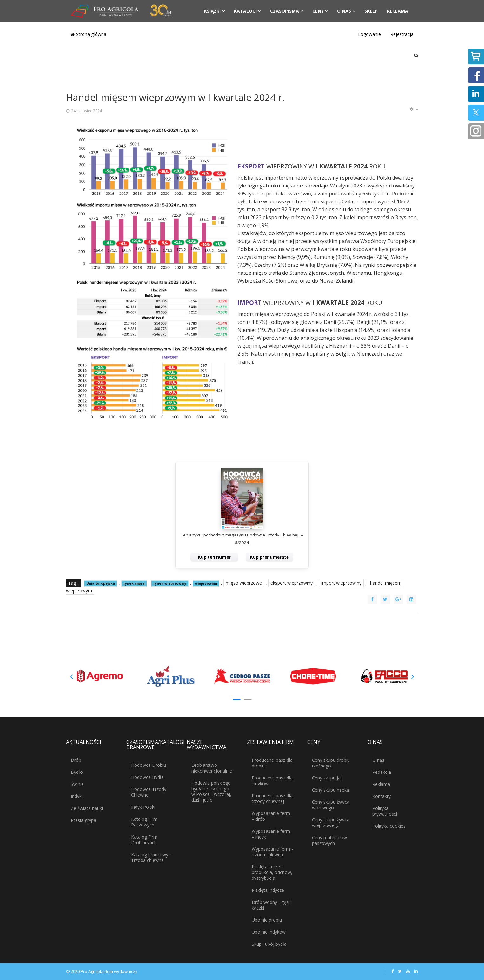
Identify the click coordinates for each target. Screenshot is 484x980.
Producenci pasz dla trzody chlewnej (272, 798)
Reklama (398, 11)
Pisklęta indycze (268, 890)
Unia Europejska (101, 583)
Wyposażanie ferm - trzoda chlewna (272, 852)
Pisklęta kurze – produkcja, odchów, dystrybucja (272, 872)
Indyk (76, 796)
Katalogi (245, 11)
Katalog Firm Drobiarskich (144, 840)
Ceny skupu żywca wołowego (331, 805)
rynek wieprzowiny (170, 583)
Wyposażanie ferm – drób (271, 816)
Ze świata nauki (87, 808)
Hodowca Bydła (147, 777)
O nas (344, 11)
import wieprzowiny (341, 583)
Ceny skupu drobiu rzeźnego (331, 763)
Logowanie (369, 34)
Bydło (77, 772)
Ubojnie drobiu (267, 920)
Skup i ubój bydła (269, 944)
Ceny (318, 11)
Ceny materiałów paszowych (329, 840)
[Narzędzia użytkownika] (414, 109)
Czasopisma (285, 11)
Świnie (77, 784)
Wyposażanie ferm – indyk (271, 834)
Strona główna (89, 34)
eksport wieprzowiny (292, 583)
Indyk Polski (143, 807)
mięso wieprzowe (244, 583)
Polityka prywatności (385, 811)
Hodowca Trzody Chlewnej (149, 792)
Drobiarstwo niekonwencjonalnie (212, 768)
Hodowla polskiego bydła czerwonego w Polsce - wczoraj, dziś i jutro (211, 791)
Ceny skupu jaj (327, 778)
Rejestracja (402, 34)
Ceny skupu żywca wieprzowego (331, 822)
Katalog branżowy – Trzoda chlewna (152, 857)
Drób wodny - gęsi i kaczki (272, 905)
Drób (76, 760)
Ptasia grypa (83, 820)
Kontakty (381, 796)
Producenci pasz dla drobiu (272, 763)
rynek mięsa (134, 583)
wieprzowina (206, 583)
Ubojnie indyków (269, 932)
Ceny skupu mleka (331, 790)
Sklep (371, 11)
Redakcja (382, 772)
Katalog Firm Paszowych (144, 822)
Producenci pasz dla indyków (272, 781)
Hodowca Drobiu (149, 765)
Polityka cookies (389, 826)
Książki (212, 11)
